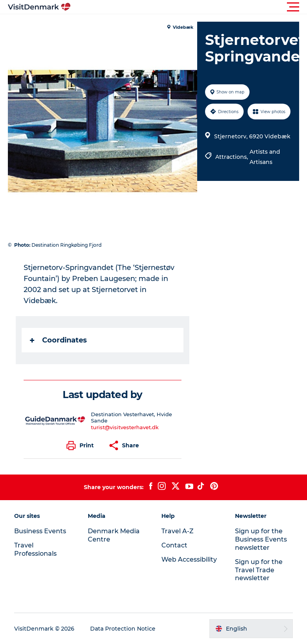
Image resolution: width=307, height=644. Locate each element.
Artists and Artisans (265, 157)
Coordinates (58, 340)
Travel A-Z (178, 531)
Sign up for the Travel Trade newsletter (259, 570)
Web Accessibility (189, 559)
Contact (174, 545)
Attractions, (232, 157)
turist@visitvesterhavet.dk (125, 427)
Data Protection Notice (123, 629)
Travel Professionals (35, 549)
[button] (189, 7)
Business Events (40, 531)
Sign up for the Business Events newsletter (261, 539)
